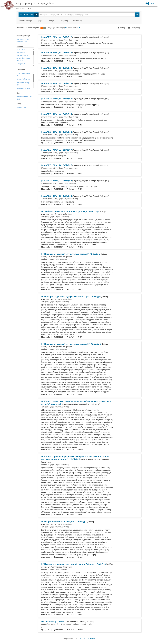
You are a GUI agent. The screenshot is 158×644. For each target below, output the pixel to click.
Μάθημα (52, 21)
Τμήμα (41, 21)
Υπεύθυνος (78, 21)
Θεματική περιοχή (26, 21)
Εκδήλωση (65, 21)
